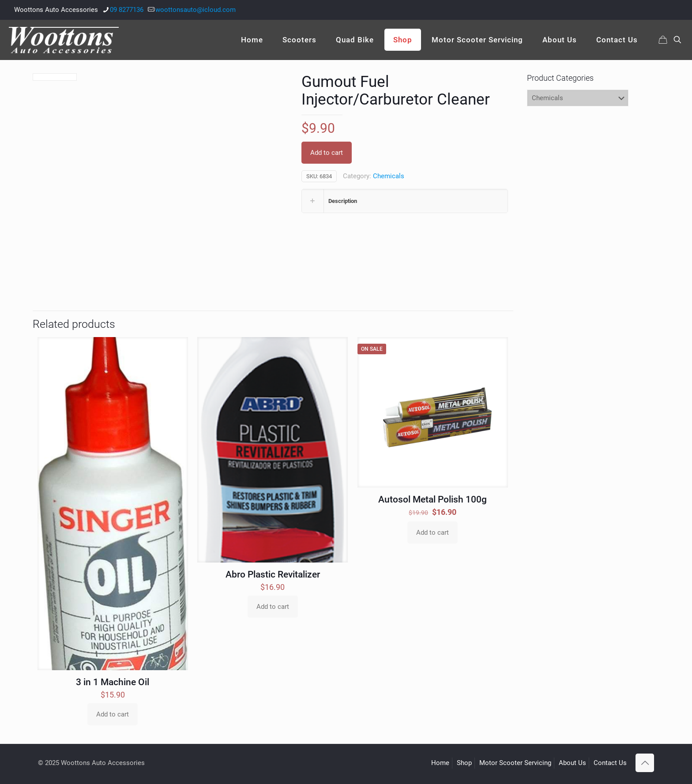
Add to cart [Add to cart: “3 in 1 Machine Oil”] (113, 714)
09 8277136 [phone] (127, 10)
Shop (464, 763)
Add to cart (327, 153)
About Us (572, 763)
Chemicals (389, 176)
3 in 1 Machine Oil (113, 682)
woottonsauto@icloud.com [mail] (196, 10)
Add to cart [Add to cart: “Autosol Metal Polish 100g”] (432, 533)
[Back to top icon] (645, 763)
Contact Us (610, 763)
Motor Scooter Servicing (515, 763)
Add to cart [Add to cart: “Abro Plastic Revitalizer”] (273, 607)
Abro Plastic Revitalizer (273, 574)
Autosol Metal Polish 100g (432, 499)
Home (440, 763)
